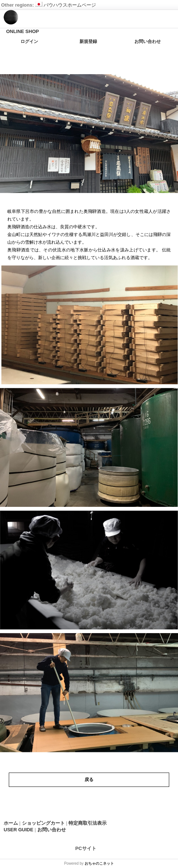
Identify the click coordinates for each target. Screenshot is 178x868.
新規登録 (88, 41)
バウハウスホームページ (66, 5)
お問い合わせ (148, 41)
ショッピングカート (43, 823)
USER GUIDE (18, 830)
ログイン (29, 41)
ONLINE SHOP (23, 31)
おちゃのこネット (99, 863)
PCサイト (86, 848)
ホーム (11, 823)
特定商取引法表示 (88, 823)
